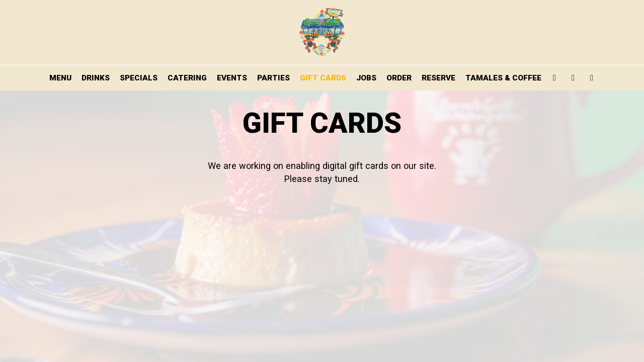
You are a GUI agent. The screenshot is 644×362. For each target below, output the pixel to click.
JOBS (366, 78)
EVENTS (232, 78)
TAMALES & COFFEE (503, 78)
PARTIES (273, 78)
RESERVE (438, 78)
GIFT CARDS (323, 78)
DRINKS (96, 78)
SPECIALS (139, 78)
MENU (60, 78)
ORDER (399, 78)
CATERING (187, 78)
